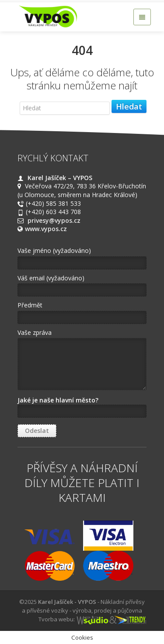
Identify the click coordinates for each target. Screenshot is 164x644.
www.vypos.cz (46, 229)
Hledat (129, 106)
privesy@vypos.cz (54, 220)
